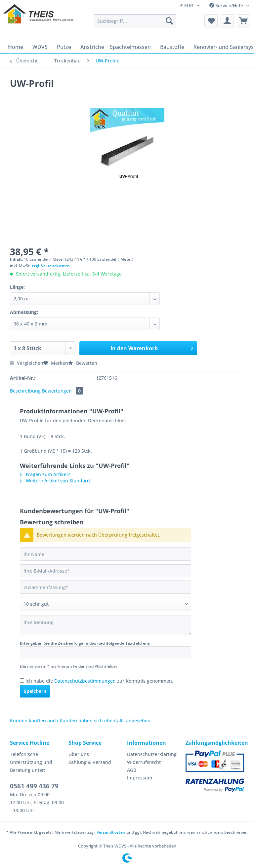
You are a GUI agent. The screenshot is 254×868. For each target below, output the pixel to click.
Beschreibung (25, 391)
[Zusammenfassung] (106, 587)
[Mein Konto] (227, 21)
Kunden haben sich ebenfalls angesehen (105, 720)
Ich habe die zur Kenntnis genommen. (99, 681)
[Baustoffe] (172, 47)
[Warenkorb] (243, 21)
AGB (132, 770)
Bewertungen (63, 391)
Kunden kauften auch (34, 720)
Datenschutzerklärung (152, 754)
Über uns (79, 754)
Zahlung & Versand (90, 762)
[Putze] (64, 47)
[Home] (16, 47)
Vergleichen (27, 363)
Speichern (35, 691)
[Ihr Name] (106, 554)
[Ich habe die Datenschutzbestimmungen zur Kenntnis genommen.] (22, 680)
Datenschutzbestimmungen (85, 681)
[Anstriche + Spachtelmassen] (116, 47)
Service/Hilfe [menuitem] (227, 5)
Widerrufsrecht (144, 762)
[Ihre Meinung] (106, 625)
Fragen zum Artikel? (45, 474)
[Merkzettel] (211, 21)
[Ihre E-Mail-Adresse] (106, 571)
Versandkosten (111, 832)
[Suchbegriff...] (135, 21)
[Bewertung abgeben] (106, 604)
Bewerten (83, 363)
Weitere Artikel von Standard (55, 481)
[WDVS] (40, 47)
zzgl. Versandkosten (51, 266)
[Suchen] (169, 21)
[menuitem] (135, 24)
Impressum (140, 778)
